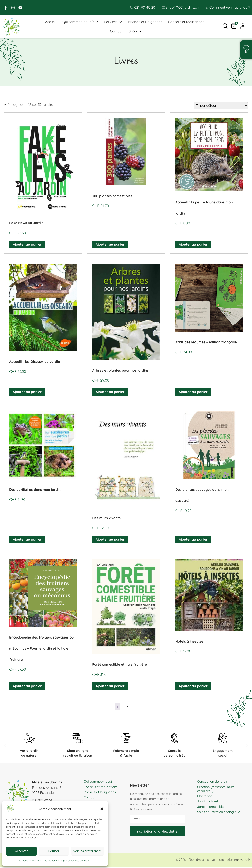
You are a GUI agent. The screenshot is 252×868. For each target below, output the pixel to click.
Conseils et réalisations (186, 23)
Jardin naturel (208, 802)
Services (113, 23)
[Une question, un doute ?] (246, 50)
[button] (102, 809)
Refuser (54, 851)
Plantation (205, 797)
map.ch (245, 861)
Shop (135, 32)
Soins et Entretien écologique (220, 813)
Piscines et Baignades (145, 23)
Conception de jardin (214, 783)
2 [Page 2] (122, 708)
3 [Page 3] (128, 708)
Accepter (21, 851)
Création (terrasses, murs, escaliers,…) (217, 790)
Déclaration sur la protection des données (66, 860)
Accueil (51, 23)
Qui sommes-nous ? (80, 23)
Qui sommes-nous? (99, 783)
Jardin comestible (211, 808)
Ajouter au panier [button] (27, 246)
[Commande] (221, 107)
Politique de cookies (30, 860)
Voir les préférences (87, 851)
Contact (116, 32)
